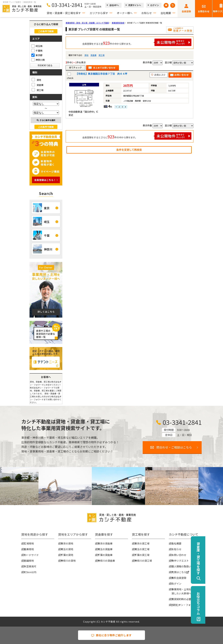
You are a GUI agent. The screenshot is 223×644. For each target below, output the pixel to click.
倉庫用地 (29, 549)
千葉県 (37, 51)
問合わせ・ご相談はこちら (174, 447)
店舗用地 (29, 561)
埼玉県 (37, 46)
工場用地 (29, 543)
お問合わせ (204, 11)
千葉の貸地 (67, 555)
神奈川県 (38, 60)
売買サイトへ (135, 5)
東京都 (37, 55)
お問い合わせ (179, 555)
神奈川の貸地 (68, 561)
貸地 (86, 55)
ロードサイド (31, 555)
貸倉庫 (93, 55)
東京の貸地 (67, 543)
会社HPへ (114, 5)
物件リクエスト (180, 561)
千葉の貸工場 (142, 555)
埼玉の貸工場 (142, 549)
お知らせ (147, 13)
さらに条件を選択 (46, 120)
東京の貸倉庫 (105, 543)
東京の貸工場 (142, 543)
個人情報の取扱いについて (186, 566)
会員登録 (186, 11)
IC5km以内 (30, 572)
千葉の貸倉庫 (105, 555)
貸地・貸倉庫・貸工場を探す (64, 13)
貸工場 (101, 55)
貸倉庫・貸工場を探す (216, 558)
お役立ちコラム (216, 603)
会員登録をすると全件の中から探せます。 (137, 42)
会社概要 (166, 13)
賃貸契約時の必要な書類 (185, 599)
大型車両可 (30, 566)
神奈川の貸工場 (143, 561)
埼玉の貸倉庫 (105, 549)
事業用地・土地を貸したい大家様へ (181, 591)
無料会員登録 (179, 578)
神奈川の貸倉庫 (106, 561)
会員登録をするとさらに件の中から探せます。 (137, 136)
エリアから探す (99, 13)
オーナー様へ (125, 13)
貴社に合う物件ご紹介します (111, 635)
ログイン (155, 5)
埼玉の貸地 (67, 549)
